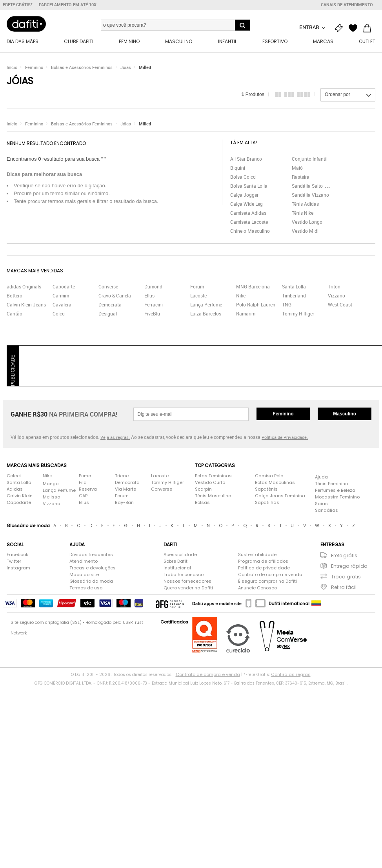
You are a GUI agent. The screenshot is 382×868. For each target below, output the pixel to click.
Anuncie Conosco (257, 589)
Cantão (15, 315)
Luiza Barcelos (206, 315)
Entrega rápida (349, 567)
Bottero (15, 297)
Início (12, 68)
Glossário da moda (91, 582)
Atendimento (84, 562)
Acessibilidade (180, 556)
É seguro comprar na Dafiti (267, 582)
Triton (334, 288)
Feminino (34, 68)
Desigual (108, 315)
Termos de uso (86, 589)
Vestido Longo (307, 223)
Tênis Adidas (305, 205)
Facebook (17, 556)
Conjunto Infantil (310, 159)
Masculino (345, 415)
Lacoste (198, 297)
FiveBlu (152, 315)
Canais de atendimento (347, 5)
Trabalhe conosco (184, 576)
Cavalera (62, 306)
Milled (145, 68)
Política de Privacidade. (285, 438)
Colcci (59, 315)
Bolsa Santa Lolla (249, 187)
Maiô (297, 169)
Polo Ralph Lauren (256, 306)
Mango (51, 484)
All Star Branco (246, 159)
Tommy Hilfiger (298, 315)
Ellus (149, 297)
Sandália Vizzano (310, 196)
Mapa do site (84, 576)
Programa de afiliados (263, 562)
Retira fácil (344, 588)
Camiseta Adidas (248, 214)
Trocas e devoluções (93, 569)
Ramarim (246, 315)
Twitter (14, 562)
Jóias (126, 68)
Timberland (294, 297)
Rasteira (301, 178)
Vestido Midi (305, 232)
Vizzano (337, 297)
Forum (197, 288)
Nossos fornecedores (187, 582)
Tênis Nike (303, 214)
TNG (287, 306)
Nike (241, 297)
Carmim (61, 297)
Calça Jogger (244, 196)
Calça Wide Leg (246, 205)
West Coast (340, 306)
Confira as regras (291, 676)
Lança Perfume (206, 306)
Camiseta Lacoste (249, 223)
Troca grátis (346, 578)
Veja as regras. (115, 438)
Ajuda (321, 478)
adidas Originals (24, 288)
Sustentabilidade (257, 556)
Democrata (110, 306)
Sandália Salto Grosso (315, 187)
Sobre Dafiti (176, 562)
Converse (108, 288)
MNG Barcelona (253, 288)
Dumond (153, 288)
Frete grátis (344, 557)
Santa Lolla (294, 288)
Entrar (310, 27)
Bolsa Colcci (243, 178)
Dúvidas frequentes (91, 556)
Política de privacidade (264, 569)
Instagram (18, 569)
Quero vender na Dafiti (188, 589)
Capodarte (64, 288)
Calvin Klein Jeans (26, 306)
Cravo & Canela (115, 297)
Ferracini (154, 306)
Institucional (177, 569)
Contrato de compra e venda (270, 576)
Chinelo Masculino (250, 232)
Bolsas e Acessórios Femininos (82, 68)
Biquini (238, 169)
